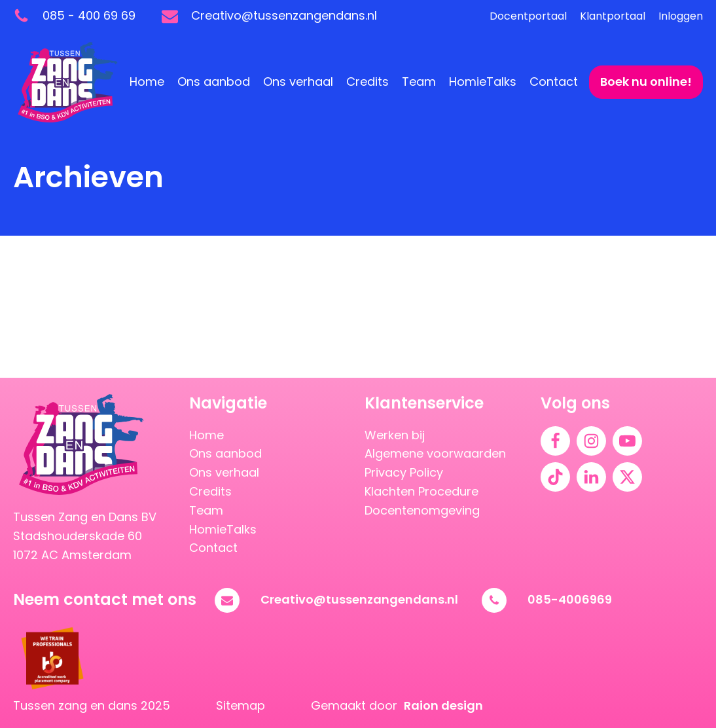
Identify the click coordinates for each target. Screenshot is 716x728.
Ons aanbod (214, 82)
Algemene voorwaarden (435, 453)
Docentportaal (528, 16)
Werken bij (395, 435)
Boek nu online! (646, 82)
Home (147, 82)
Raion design (443, 705)
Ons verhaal (298, 82)
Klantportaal (613, 16)
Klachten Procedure (421, 491)
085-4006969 (570, 599)
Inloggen (681, 16)
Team (419, 82)
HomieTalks (483, 82)
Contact (554, 82)
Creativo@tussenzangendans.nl (359, 599)
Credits (367, 82)
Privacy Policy (404, 472)
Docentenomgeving (422, 510)
